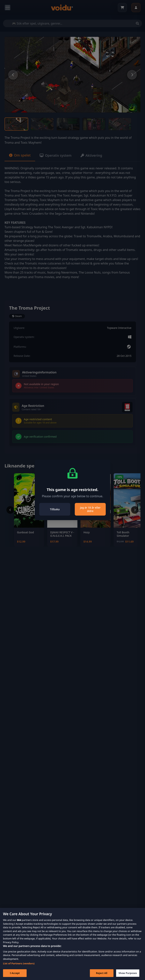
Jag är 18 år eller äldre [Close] (90, 509)
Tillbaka (55, 509)
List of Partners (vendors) (19, 969)
